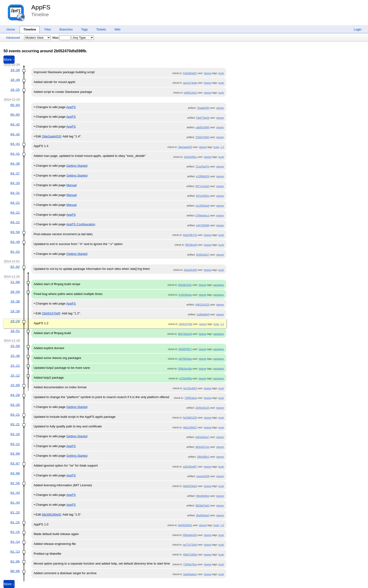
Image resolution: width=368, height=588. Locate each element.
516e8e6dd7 (190, 73)
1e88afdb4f (203, 314)
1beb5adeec (190, 574)
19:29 (15, 321)
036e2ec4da (185, 369)
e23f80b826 (203, 176)
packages (218, 285)
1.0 (222, 525)
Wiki (117, 29)
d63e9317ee (202, 447)
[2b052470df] (51, 313)
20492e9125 (202, 408)
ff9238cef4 (191, 245)
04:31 (15, 193)
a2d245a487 (190, 467)
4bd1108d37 (190, 427)
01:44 (15, 493)
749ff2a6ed (191, 398)
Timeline (30, 29)
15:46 (15, 356)
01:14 (15, 542)
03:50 (15, 232)
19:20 (15, 70)
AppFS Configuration (81, 224)
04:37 (15, 173)
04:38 (15, 164)
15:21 (15, 366)
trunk (221, 73)
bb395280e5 (185, 525)
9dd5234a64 (190, 486)
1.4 (222, 147)
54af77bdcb (203, 118)
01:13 (15, 552)
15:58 (15, 346)
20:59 (15, 292)
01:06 (15, 562)
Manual (72, 185)
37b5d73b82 (202, 137)
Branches (66, 29)
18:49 (15, 80)
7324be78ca (190, 564)
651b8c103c (185, 285)
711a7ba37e (202, 166)
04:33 (15, 183)
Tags (84, 29)
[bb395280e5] (51, 514)
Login (358, 29)
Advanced (13, 38)
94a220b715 (190, 235)
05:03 (15, 105)
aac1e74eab (190, 83)
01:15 (15, 513)
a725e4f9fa (186, 378)
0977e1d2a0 (202, 186)
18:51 (15, 331)
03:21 (15, 415)
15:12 (15, 376)
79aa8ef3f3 (203, 108)
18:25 (15, 90)
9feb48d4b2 (203, 496)
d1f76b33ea (185, 359)
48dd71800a (190, 554)
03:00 (15, 473)
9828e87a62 (202, 505)
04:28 (15, 395)
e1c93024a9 (202, 206)
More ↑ (9, 60)
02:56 (15, 483)
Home (11, 29)
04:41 (15, 144)
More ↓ (9, 584)
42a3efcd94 (190, 270)
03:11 (15, 444)
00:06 (15, 571)
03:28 (15, 405)
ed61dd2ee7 (202, 437)
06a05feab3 (203, 515)
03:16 (15, 434)
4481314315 (202, 305)
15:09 (15, 385)
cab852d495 (202, 127)
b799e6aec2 (202, 215)
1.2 (222, 324)
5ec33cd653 (190, 388)
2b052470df (185, 324)
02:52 (15, 252)
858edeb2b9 (190, 535)
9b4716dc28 (185, 334)
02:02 (15, 267)
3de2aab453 (185, 147)
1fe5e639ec (190, 157)
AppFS (41, 7)
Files (48, 29)
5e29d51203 (190, 418)
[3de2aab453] (51, 136)
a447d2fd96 (203, 225)
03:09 (15, 454)
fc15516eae (185, 295)
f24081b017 (203, 255)
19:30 (15, 302)
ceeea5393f (203, 476)
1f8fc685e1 (203, 457)
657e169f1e (203, 196)
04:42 (15, 124)
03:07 (15, 464)
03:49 (15, 242)
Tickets (101, 29)
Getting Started (77, 166)
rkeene (208, 73)
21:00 (15, 282)
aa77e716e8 (190, 545)
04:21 (15, 203)
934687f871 (185, 349)
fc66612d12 (190, 93)
